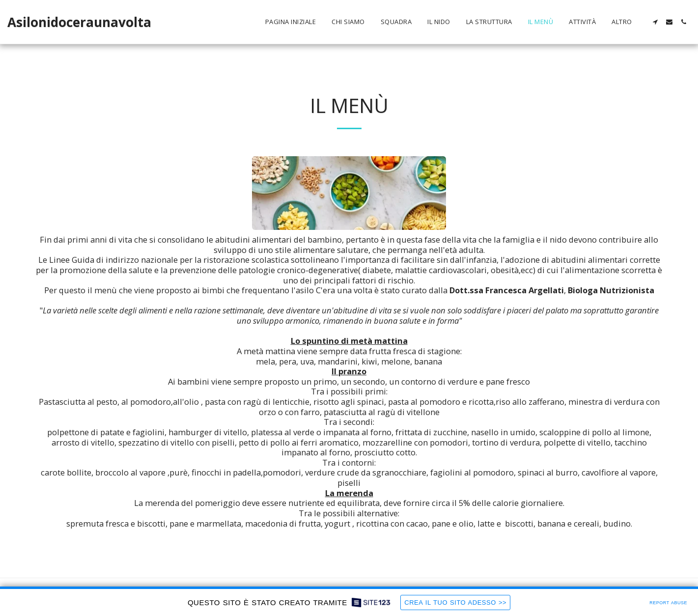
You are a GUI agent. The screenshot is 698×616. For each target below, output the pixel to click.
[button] (655, 22)
